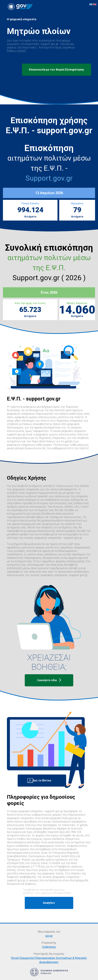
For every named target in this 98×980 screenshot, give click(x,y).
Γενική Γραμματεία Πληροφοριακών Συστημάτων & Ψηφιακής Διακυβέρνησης (49, 960)
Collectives (49, 947)
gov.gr (49, 936)
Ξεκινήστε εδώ (49, 680)
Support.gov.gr (49, 178)
